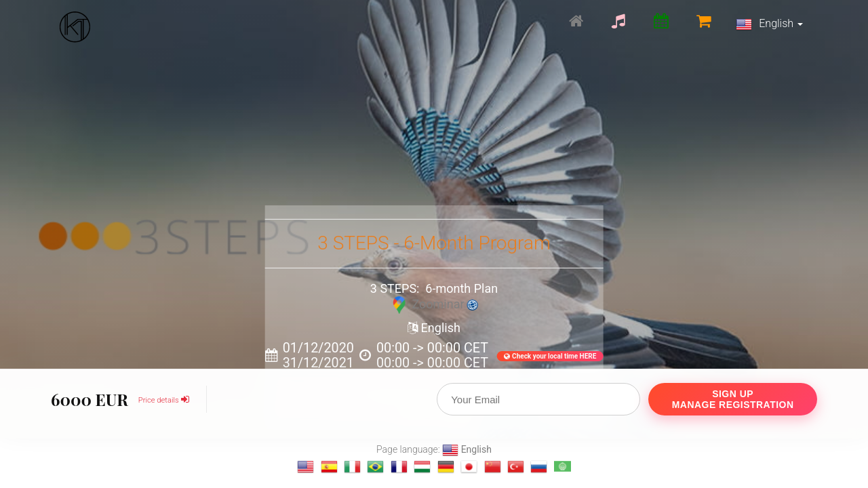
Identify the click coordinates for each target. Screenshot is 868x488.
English (769, 24)
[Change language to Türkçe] (516, 467)
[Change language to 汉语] (493, 467)
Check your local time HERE (550, 356)
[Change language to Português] (375, 467)
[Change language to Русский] (539, 467)
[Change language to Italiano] (352, 467)
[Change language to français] (399, 467)
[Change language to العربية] (563, 467)
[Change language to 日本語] (469, 467)
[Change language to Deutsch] (446, 467)
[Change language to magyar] (422, 467)
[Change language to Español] (329, 467)
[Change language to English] (305, 467)
